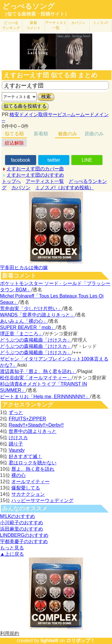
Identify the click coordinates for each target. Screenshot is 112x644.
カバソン (78, 23)
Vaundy (17, 450)
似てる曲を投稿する (25, 106)
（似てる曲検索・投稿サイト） (36, 14)
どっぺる (11, 25)
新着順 (41, 134)
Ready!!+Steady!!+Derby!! (36, 425)
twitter (54, 160)
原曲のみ (94, 134)
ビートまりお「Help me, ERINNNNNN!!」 (45, 397)
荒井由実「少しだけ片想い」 (31, 309)
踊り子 (16, 444)
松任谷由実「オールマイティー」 (36, 378)
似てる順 (14, 134)
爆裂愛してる (26, 488)
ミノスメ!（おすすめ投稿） (65, 188)
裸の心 (19, 475)
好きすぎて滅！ (25, 456)
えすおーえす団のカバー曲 (35, 169)
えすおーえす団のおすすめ (35, 175)
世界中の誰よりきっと (33, 431)
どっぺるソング (29, 6)
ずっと (16, 412)
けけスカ (18, 438)
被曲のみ (67, 134)
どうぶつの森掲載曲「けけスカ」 (36, 340)
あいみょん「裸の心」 (24, 321)
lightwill (49, 641)
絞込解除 (14, 143)
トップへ (11, 181)
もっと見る (12, 548)
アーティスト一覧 (45, 181)
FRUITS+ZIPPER (27, 419)
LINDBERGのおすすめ (24, 535)
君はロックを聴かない (33, 463)
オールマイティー (30, 482)
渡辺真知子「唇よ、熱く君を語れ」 (38, 371)
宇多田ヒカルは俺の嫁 (24, 268)
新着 (33, 25)
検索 (46, 97)
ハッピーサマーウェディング (42, 500)
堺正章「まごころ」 (22, 334)
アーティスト (56, 25)
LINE (87, 160)
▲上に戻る (12, 554)
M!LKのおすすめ (17, 516)
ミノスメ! (101, 23)
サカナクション (28, 494)
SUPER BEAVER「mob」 (28, 327)
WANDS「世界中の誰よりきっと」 (37, 315)
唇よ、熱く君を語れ (33, 469)
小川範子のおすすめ (22, 523)
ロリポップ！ (81, 641)
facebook (20, 160)
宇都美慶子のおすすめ (24, 541)
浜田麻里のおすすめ (22, 529)
